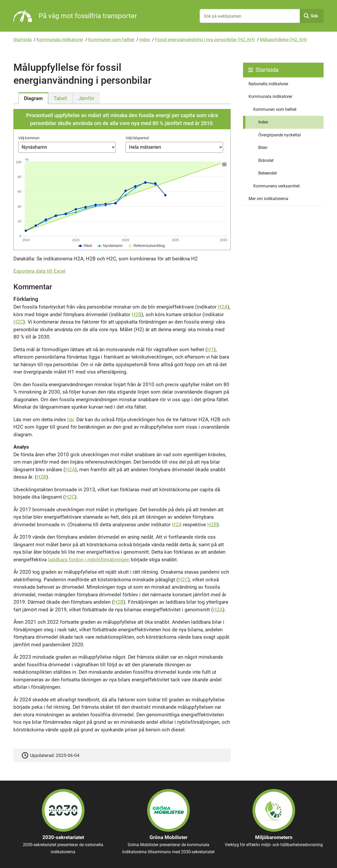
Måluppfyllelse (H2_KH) (283, 39)
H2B (137, 314)
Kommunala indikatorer (60, 39)
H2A (223, 307)
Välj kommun (29, 138)
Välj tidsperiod (137, 138)
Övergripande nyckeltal (279, 135)
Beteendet (267, 173)
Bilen (263, 148)
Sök (314, 16)
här (70, 420)
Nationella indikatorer (268, 84)
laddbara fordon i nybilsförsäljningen (89, 560)
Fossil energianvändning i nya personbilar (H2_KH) (205, 39)
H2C (18, 322)
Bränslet (266, 160)
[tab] (33, 98)
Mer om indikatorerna (268, 199)
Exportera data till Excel (39, 271)
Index (145, 39)
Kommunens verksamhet (276, 186)
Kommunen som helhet (111, 39)
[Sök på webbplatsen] (250, 16)
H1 (210, 349)
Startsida (23, 39)
